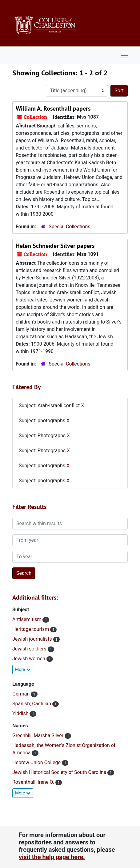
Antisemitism (27, 619)
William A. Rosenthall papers (53, 108)
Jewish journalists (33, 639)
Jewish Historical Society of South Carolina (60, 772)
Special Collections (69, 227)
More (23, 669)
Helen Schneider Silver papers (55, 246)
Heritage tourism (31, 629)
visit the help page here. (52, 857)
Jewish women (29, 659)
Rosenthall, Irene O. (34, 782)
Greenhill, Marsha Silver (38, 735)
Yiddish (21, 713)
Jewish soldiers (30, 649)
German (22, 694)
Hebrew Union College (37, 762)
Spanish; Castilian (32, 704)
